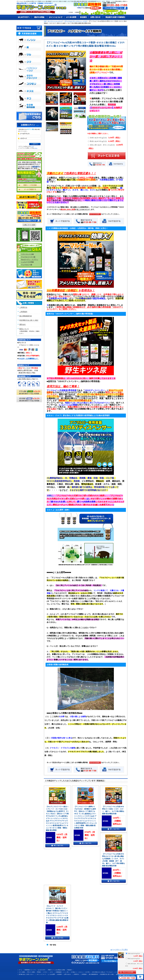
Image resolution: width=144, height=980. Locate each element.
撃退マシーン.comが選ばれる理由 (57, 970)
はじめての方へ (42, 970)
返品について (24, 329)
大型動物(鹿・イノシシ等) (62, 972)
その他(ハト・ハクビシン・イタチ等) (80, 972)
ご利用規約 (23, 312)
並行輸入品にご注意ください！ (27, 974)
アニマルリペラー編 (28, 257)
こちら (32, 146)
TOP (45, 21)
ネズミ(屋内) (22, 972)
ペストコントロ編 (27, 254)
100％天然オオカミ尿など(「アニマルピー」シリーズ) (106, 972)
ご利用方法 (23, 307)
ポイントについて (41, 974)
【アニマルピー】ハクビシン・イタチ (76, 21)
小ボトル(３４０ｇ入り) (105, 138)
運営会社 (22, 325)
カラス (51, 972)
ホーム (20, 970)
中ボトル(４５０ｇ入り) (105, 141)
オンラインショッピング (55, 21)
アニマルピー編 (27, 265)
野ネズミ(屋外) (31, 972)
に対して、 (72, 502)
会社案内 (60, 974)
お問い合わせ (67, 974)
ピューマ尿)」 (80, 499)
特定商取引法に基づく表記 (29, 320)
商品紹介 (70, 970)
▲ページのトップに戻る (119, 950)
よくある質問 (52, 974)
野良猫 (39, 972)
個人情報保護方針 (26, 316)
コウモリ (45, 972)
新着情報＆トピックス (30, 970)
